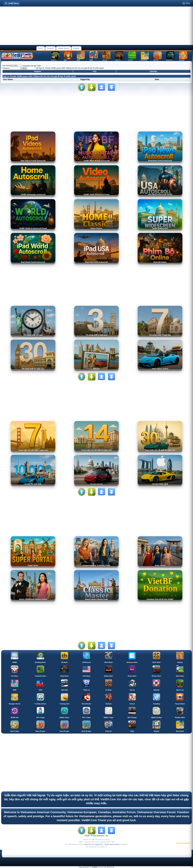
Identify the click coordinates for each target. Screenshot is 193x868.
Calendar (153, 71)
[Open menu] (12, 3)
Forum (40, 48)
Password (6, 68)
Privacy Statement (98, 836)
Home (186, 3)
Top (107, 836)
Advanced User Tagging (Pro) (94, 844)
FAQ (95, 71)
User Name (6, 66)
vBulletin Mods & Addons (112, 844)
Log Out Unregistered (183, 843)
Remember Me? (27, 66)
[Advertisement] (97, 26)
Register (76, 48)
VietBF (39, 66)
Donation (50, 48)
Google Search (63, 48)
